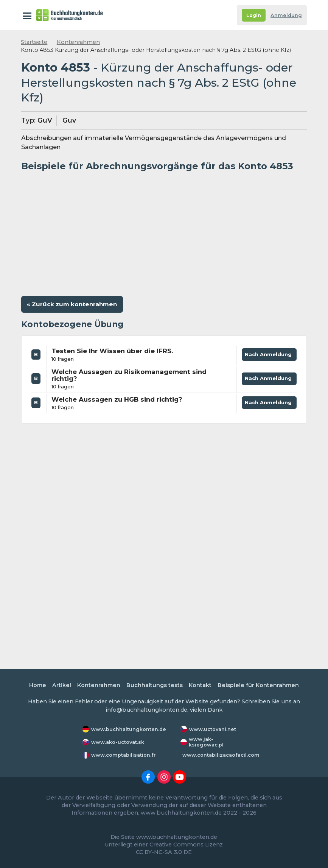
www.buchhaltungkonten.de (129, 729)
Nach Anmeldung (269, 356)
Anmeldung (286, 15)
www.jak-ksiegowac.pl (206, 742)
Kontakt (200, 685)
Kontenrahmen (78, 42)
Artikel (62, 685)
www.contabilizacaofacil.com (221, 755)
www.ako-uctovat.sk (118, 742)
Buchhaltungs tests (155, 685)
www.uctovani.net (213, 729)
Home (38, 685)
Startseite (34, 42)
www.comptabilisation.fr (124, 755)
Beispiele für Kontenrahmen (258, 685)
